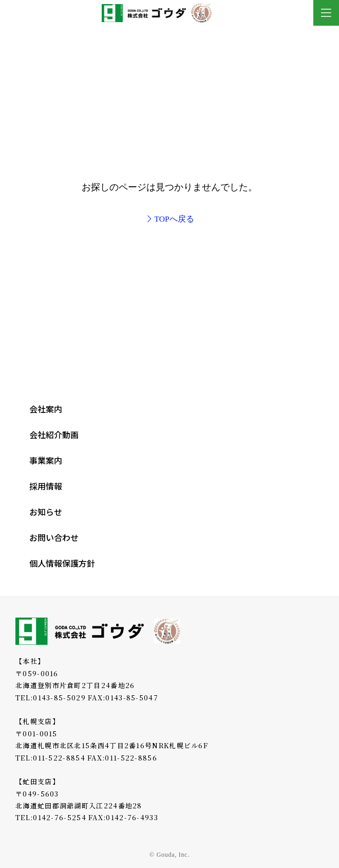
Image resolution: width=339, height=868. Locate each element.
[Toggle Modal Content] (326, 13)
